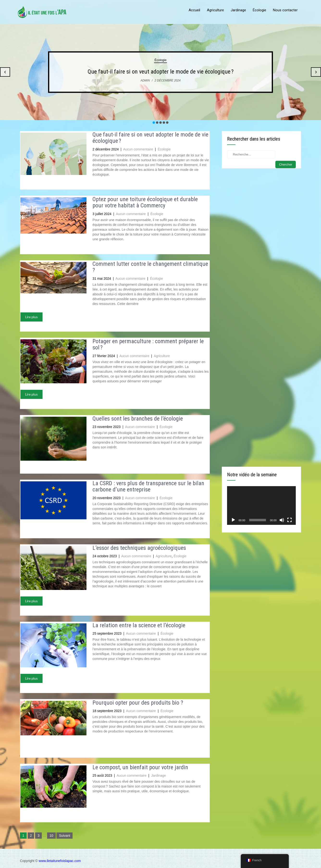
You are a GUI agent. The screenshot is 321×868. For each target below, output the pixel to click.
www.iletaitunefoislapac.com (60, 861)
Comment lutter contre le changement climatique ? (150, 267)
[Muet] (282, 520)
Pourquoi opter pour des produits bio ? (138, 703)
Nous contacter (285, 10)
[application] (261, 505)
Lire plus (31, 317)
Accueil (194, 10)
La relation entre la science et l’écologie (139, 625)
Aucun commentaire (138, 149)
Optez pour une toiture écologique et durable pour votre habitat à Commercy (145, 202)
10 (51, 836)
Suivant (65, 836)
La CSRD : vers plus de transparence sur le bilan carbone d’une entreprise (148, 486)
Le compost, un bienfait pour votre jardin (140, 767)
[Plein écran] (290, 520)
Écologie (259, 10)
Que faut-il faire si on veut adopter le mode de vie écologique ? (161, 72)
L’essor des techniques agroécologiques (139, 548)
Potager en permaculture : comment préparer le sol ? (148, 344)
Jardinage (238, 10)
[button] (154, 123)
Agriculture (215, 10)
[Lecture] (233, 520)
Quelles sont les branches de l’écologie (138, 419)
